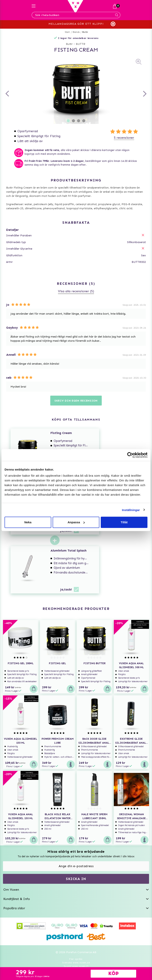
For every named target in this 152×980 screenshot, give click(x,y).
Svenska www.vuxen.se (76, 963)
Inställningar (131, 510)
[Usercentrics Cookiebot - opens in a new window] (130, 455)
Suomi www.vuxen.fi (76, 966)
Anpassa (76, 522)
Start (67, 32)
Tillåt (124, 522)
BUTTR (81, 44)
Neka (28, 522)
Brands (76, 32)
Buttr (85, 32)
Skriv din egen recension (76, 401)
